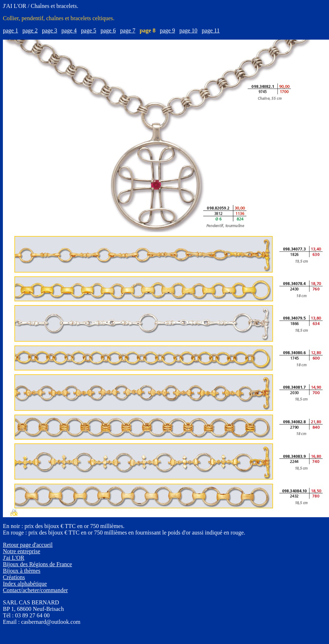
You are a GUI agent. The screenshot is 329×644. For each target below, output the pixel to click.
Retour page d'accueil (28, 545)
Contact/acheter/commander (35, 590)
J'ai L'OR (14, 558)
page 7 (128, 30)
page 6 (108, 30)
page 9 (167, 30)
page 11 (211, 30)
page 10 (188, 30)
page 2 (30, 30)
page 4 (69, 30)
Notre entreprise (22, 551)
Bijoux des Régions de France (37, 564)
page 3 (49, 30)
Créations (14, 577)
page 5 (89, 30)
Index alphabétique (25, 584)
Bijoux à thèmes (22, 571)
